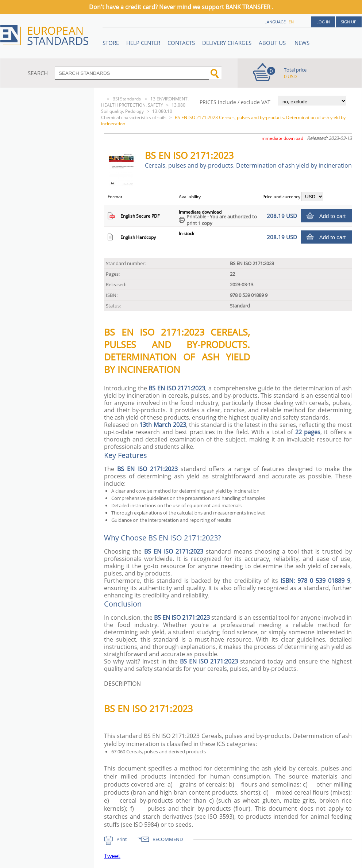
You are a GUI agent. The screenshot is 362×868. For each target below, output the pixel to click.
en (291, 22)
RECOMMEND (168, 839)
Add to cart (333, 216)
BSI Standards (127, 99)
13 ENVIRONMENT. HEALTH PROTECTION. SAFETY (145, 102)
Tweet (112, 856)
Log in (323, 22)
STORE (111, 43)
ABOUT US (273, 43)
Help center (143, 43)
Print (122, 839)
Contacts (181, 43)
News (302, 43)
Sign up (349, 22)
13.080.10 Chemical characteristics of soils (137, 114)
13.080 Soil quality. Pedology (143, 108)
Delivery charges (227, 43)
